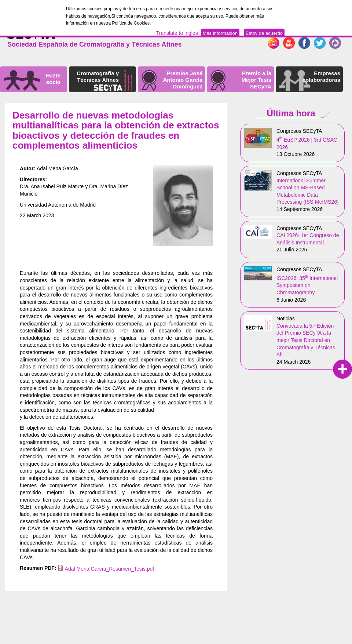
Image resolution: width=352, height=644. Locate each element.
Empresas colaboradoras (321, 77)
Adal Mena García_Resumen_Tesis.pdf (110, 569)
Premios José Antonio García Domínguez (183, 80)
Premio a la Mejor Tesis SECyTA (256, 80)
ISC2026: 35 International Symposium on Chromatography (307, 285)
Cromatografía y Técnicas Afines (98, 77)
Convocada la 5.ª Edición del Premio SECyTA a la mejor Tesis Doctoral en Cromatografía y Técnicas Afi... (306, 340)
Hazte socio (53, 79)
